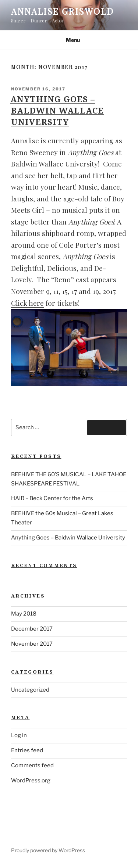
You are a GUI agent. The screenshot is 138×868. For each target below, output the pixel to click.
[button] (69, 347)
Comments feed (32, 765)
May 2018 (24, 614)
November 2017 (32, 644)
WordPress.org (31, 781)
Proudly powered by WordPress (48, 850)
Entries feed (27, 750)
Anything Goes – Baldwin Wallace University (57, 110)
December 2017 (32, 629)
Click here (27, 303)
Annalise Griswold (62, 11)
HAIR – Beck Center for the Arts (52, 498)
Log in (19, 735)
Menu (69, 40)
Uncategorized (30, 690)
